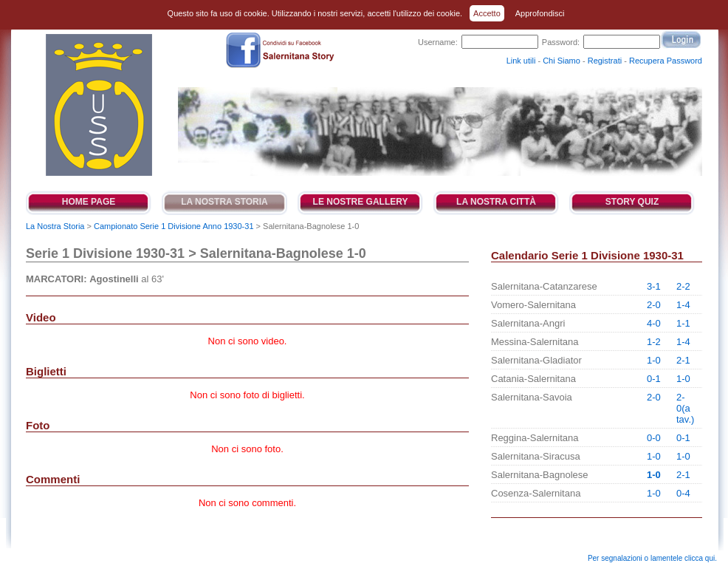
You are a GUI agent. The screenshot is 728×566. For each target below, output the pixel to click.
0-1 (654, 379)
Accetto (487, 13)
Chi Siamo (562, 61)
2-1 (683, 360)
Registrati (605, 61)
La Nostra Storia (224, 202)
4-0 (654, 323)
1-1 (683, 323)
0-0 (654, 438)
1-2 (654, 342)
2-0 (654, 305)
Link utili (521, 61)
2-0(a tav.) (685, 408)
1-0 (654, 360)
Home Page (89, 202)
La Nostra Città (496, 202)
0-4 (683, 493)
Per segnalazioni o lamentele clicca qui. (652, 558)
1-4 (683, 305)
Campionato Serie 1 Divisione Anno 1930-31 (174, 226)
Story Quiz (632, 202)
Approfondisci (540, 13)
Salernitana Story (98, 105)
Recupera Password (666, 61)
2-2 (683, 286)
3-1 (654, 286)
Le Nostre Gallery (361, 202)
